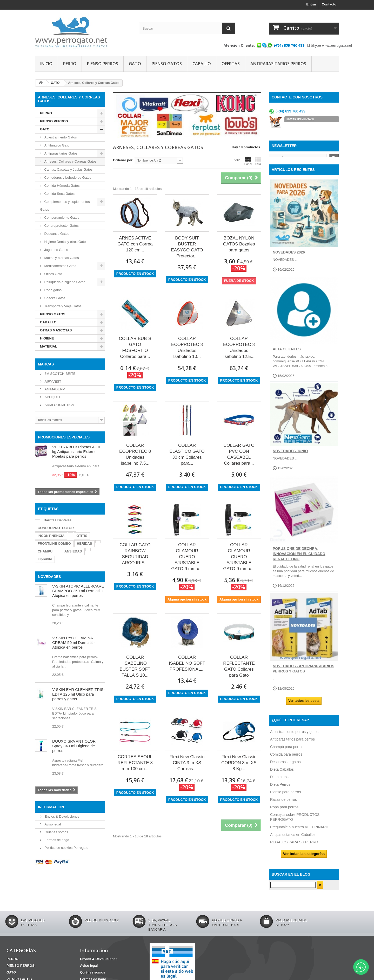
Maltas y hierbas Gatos (61, 258)
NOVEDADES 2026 (289, 256)
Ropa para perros (284, 811)
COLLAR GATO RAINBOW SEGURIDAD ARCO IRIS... (135, 554)
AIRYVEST (52, 381)
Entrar (311, 4)
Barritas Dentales (58, 520)
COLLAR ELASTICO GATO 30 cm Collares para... (187, 454)
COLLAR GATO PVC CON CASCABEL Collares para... (239, 454)
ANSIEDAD (73, 551)
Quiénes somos (56, 832)
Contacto (329, 4)
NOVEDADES (49, 577)
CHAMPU (45, 551)
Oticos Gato (53, 274)
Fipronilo (45, 559)
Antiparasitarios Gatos (61, 153)
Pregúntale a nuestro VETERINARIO (300, 831)
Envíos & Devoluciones (61, 816)
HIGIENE (47, 338)
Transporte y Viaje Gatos (62, 306)
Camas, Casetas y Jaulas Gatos (68, 169)
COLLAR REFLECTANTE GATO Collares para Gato (239, 666)
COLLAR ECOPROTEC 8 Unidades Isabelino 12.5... (239, 348)
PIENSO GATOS (167, 64)
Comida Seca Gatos (59, 194)
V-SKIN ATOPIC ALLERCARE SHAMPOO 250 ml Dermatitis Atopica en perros (78, 591)
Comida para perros (286, 758)
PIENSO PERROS (103, 64)
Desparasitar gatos (285, 766)
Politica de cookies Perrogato (66, 848)
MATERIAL (49, 346)
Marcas (46, 364)
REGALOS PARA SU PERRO (294, 846)
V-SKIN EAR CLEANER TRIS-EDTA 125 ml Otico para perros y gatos (78, 694)
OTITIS (82, 536)
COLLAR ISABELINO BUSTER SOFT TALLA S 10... (135, 666)
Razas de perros (283, 803)
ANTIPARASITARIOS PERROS (278, 64)
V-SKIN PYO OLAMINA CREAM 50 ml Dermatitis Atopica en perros (74, 642)
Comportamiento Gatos (61, 218)
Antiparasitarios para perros (292, 743)
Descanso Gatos (56, 234)
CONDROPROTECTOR (56, 528)
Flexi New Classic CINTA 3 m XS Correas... (187, 763)
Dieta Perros (280, 788)
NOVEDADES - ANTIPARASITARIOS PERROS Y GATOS (303, 673)
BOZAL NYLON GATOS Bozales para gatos (239, 244)
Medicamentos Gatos (60, 266)
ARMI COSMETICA (59, 405)
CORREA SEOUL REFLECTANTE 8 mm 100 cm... (135, 763)
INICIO (46, 64)
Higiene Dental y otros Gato (65, 242)
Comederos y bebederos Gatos (67, 178)
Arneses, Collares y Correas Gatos (70, 161)
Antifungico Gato (56, 145)
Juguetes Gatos (56, 250)
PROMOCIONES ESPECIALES (64, 437)
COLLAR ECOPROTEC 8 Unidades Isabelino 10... (187, 348)
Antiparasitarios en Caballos (293, 838)
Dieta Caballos (282, 773)
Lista (258, 161)
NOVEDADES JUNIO (290, 455)
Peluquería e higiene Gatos (64, 282)
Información (51, 807)
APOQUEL (52, 397)
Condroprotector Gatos (61, 226)
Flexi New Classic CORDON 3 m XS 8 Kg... (239, 763)
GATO (135, 64)
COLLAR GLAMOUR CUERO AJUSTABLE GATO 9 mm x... (187, 557)
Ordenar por (123, 160)
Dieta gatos (279, 781)
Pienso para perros (285, 796)
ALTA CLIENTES (287, 353)
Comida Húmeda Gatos (61, 186)
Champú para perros (287, 751)
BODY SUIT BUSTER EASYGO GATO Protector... (187, 247)
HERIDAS (85, 544)
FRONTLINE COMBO (54, 544)
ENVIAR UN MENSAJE (300, 119)
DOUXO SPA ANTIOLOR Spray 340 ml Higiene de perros (74, 746)
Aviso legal (52, 824)
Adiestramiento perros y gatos (294, 736)
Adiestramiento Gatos (60, 137)
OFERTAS (231, 64)
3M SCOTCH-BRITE (60, 374)
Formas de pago (56, 840)
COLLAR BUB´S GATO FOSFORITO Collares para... (135, 348)
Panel (248, 161)
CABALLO (202, 64)
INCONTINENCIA (51, 536)
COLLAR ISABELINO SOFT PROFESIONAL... (187, 663)
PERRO (70, 64)
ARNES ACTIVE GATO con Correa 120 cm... (135, 244)
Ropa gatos (52, 290)
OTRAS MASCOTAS (56, 330)
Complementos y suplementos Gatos (65, 206)
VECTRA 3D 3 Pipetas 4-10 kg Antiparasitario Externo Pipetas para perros (76, 452)
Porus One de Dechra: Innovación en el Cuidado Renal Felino (299, 558)
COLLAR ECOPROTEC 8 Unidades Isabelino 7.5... (135, 454)
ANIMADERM (54, 389)
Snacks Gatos (54, 298)
